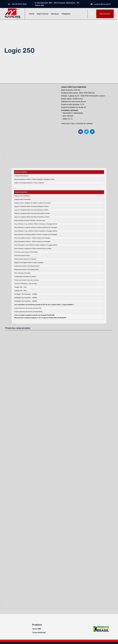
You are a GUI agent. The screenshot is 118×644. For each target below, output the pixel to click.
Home (32, 14)
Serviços (55, 14)
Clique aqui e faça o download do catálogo (77, 123)
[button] (105, 14)
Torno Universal (39, 631)
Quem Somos (43, 14)
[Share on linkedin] (92, 132)
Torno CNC (37, 627)
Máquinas (66, 14)
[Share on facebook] (81, 132)
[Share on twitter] (86, 132)
